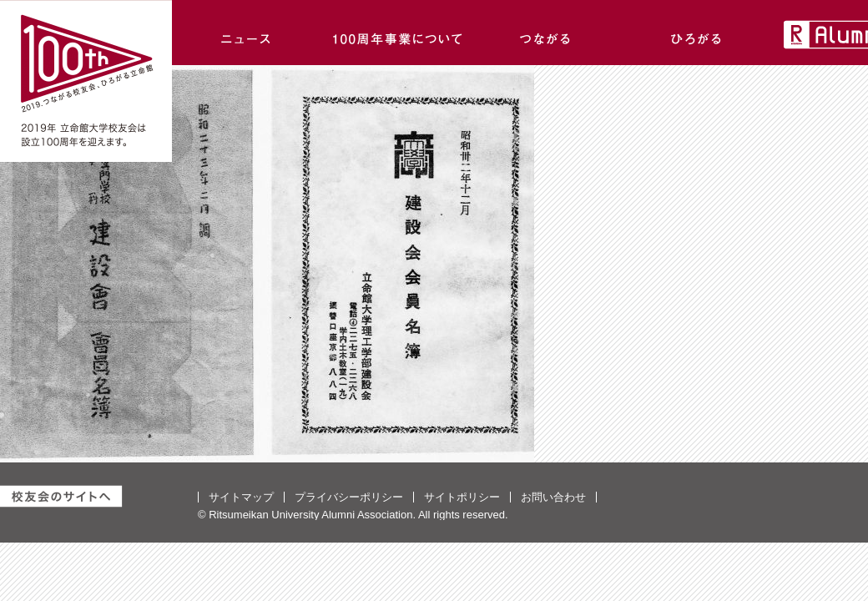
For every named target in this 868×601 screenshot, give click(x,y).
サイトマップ (241, 497)
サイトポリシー (462, 497)
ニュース (247, 33)
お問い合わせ (553, 497)
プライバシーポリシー (349, 497)
